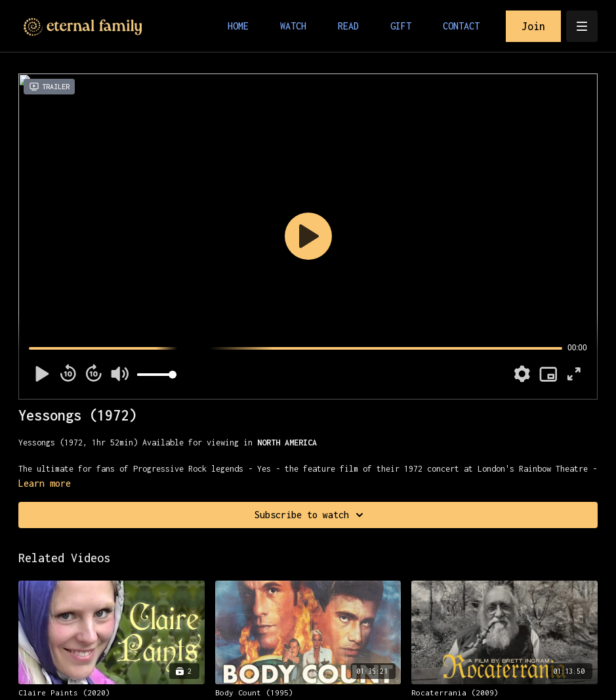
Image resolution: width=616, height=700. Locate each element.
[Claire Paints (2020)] (112, 693)
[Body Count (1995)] (308, 693)
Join (533, 26)
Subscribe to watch (311, 515)
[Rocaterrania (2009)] (504, 693)
